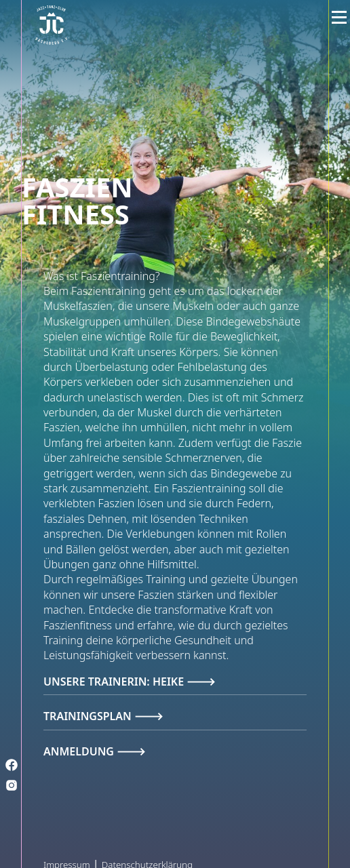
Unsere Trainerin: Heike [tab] (115, 682)
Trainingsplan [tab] (89, 716)
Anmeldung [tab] (80, 751)
